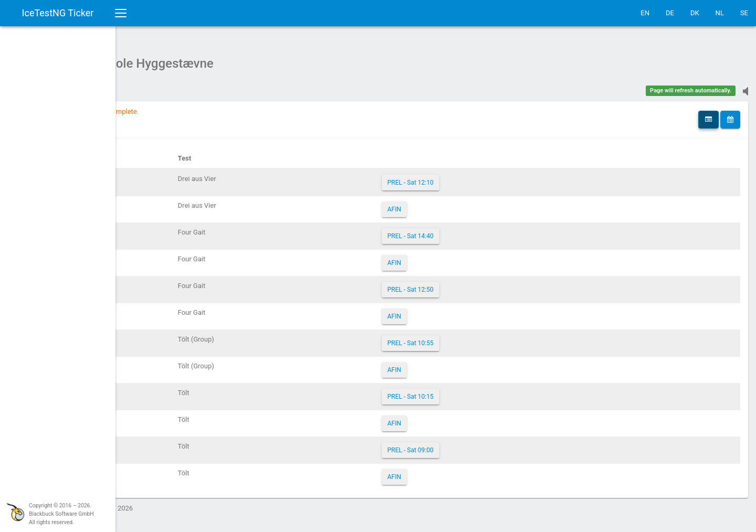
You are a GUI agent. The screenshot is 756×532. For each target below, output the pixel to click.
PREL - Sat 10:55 (472, 338)
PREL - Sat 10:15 (472, 391)
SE (744, 13)
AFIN (456, 204)
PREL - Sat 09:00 (472, 445)
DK (695, 13)
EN (645, 13)
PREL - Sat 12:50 (472, 284)
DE (670, 13)
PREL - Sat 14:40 (472, 231)
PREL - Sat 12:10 (472, 177)
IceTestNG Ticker (58, 13)
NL (720, 13)
